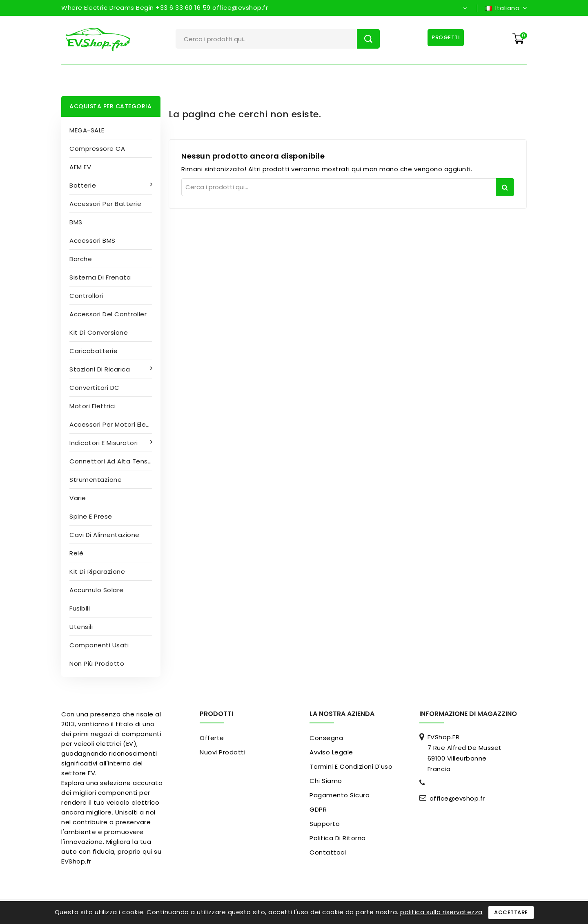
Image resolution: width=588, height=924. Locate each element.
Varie (78, 498)
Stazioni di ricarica (101, 369)
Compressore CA (97, 149)
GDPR (318, 809)
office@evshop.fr (457, 799)
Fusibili (80, 608)
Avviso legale (331, 752)
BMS (76, 222)
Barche (81, 259)
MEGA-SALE (87, 130)
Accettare (511, 912)
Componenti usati (99, 645)
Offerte (212, 738)
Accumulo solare (97, 590)
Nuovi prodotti (223, 752)
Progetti (445, 37)
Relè (76, 553)
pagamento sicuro (340, 795)
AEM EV (80, 167)
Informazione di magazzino (468, 714)
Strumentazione (96, 480)
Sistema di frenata (100, 277)
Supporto (325, 824)
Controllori (86, 296)
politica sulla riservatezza (441, 912)
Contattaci (328, 852)
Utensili (81, 627)
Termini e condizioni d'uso (351, 766)
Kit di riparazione (97, 572)
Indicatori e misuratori (105, 443)
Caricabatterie (94, 351)
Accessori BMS (92, 241)
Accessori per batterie (105, 204)
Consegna (326, 738)
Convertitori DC (95, 388)
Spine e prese (91, 516)
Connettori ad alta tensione (115, 461)
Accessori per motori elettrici (115, 424)
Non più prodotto (97, 663)
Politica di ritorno (338, 838)
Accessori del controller (108, 314)
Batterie (84, 185)
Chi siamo (326, 781)
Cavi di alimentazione (105, 535)
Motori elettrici (92, 406)
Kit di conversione (99, 332)
